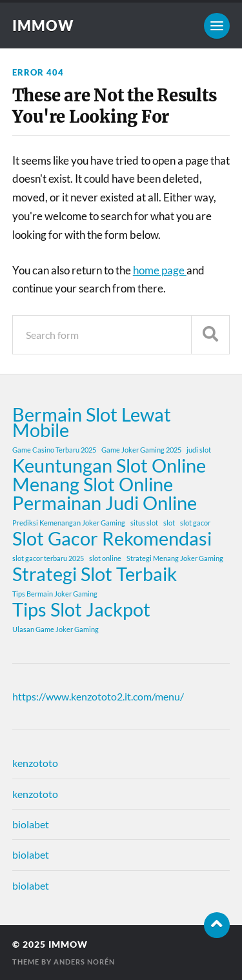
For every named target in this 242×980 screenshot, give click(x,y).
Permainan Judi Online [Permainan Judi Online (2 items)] (105, 503)
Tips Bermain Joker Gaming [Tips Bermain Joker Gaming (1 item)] (55, 594)
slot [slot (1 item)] (169, 523)
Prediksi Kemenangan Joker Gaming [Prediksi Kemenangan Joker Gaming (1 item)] (69, 523)
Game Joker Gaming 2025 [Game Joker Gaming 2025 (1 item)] (141, 450)
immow (43, 26)
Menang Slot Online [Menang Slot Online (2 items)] (93, 484)
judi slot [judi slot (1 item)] (199, 450)
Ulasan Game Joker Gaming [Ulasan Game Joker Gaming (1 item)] (55, 629)
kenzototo (35, 763)
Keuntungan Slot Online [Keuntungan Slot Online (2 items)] (109, 465)
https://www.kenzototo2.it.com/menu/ (98, 696)
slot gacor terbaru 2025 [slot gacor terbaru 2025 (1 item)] (48, 558)
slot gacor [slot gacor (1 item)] (195, 523)
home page (160, 270)
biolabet (31, 824)
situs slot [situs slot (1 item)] (144, 523)
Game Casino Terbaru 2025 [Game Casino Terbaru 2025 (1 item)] (54, 450)
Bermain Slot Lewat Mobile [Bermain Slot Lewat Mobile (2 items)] (92, 422)
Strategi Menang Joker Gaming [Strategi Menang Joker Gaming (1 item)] (175, 558)
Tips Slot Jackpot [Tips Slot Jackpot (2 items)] (81, 609)
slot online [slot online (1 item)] (105, 558)
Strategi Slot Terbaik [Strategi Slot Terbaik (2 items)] (95, 574)
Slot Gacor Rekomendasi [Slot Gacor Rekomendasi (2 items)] (112, 538)
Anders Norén (84, 962)
